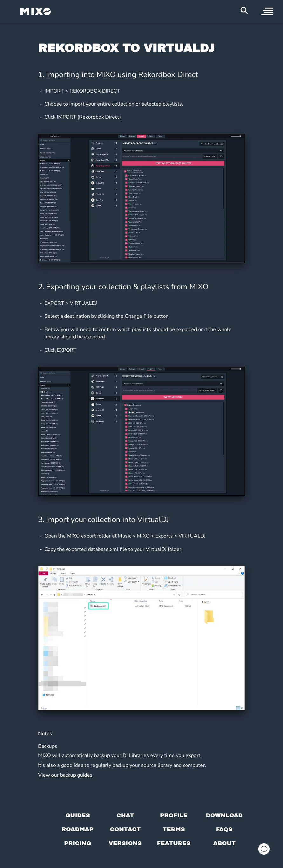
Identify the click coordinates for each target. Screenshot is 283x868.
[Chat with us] (125, 815)
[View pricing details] (78, 843)
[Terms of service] (174, 829)
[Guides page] (78, 815)
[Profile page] (174, 815)
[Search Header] (244, 10)
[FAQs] (224, 829)
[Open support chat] (264, 849)
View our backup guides (65, 775)
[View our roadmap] (77, 829)
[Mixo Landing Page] (36, 11)
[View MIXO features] (174, 843)
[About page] (224, 843)
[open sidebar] (267, 11)
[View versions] (125, 843)
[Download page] (224, 815)
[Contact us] (125, 829)
